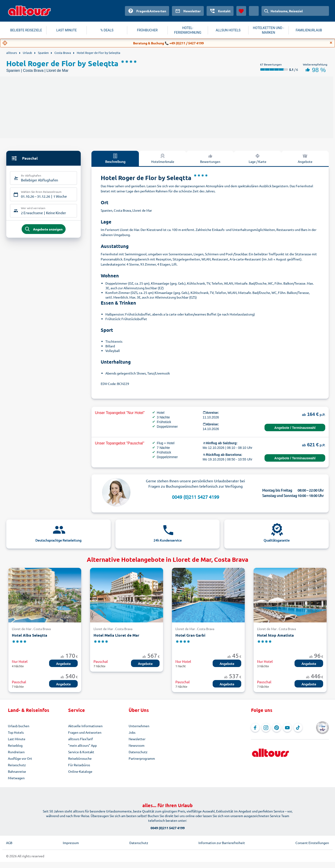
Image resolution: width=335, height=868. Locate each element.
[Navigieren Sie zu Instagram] (266, 728)
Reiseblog (15, 745)
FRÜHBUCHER (147, 30)
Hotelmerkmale (163, 158)
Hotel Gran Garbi (190, 635)
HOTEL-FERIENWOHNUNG (188, 30)
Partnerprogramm (142, 758)
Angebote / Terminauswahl (295, 428)
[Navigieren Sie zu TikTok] (298, 728)
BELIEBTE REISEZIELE (26, 30)
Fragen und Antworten (85, 732)
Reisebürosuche (80, 758)
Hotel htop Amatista (275, 635)
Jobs (132, 732)
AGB (9, 843)
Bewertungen (210, 158)
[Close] (331, 43)
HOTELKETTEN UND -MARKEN (268, 30)
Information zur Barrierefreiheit (222, 843)
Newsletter (137, 739)
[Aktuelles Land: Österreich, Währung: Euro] (254, 11)
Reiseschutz (17, 765)
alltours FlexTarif (80, 739)
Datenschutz (138, 752)
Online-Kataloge (80, 771)
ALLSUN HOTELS (228, 30)
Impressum (71, 843)
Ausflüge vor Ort (20, 758)
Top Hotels (16, 732)
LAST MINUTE (67, 30)
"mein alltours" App (82, 745)
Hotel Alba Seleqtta (30, 635)
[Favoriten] (241, 11)
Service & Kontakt (81, 752)
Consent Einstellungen (312, 843)
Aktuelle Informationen (85, 726)
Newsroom (137, 745)
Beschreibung (115, 158)
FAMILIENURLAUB (309, 30)
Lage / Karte (258, 158)
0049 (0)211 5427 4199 (196, 497)
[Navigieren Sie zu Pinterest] (277, 728)
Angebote (305, 158)
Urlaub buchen (19, 726)
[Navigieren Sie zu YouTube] (287, 728)
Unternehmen (139, 726)
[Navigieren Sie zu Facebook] (255, 728)
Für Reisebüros (79, 765)
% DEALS (107, 30)
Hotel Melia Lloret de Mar (116, 635)
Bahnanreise (17, 771)
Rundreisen (16, 752)
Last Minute (17, 739)
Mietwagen (16, 778)
